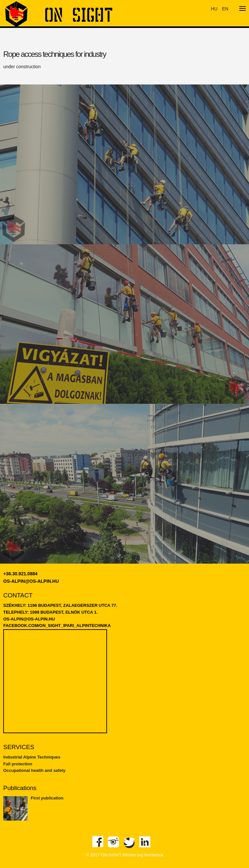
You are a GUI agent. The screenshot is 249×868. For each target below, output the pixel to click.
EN (225, 9)
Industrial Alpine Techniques (32, 757)
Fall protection (18, 764)
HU (214, 9)
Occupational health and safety (34, 770)
